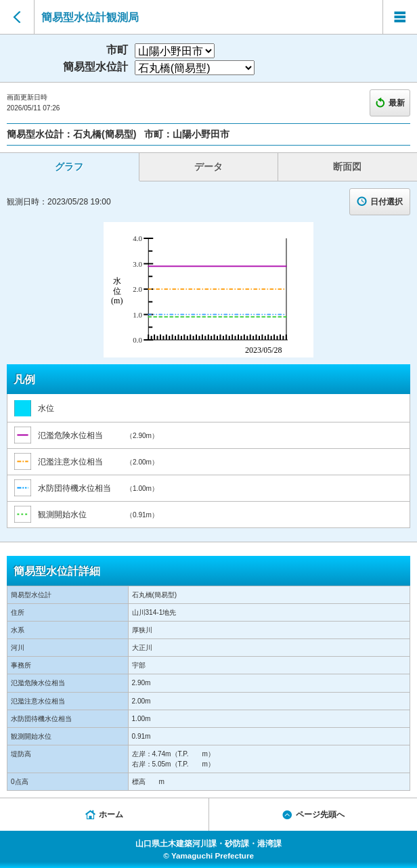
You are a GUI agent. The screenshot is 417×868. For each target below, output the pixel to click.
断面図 (347, 167)
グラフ (69, 167)
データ (208, 167)
